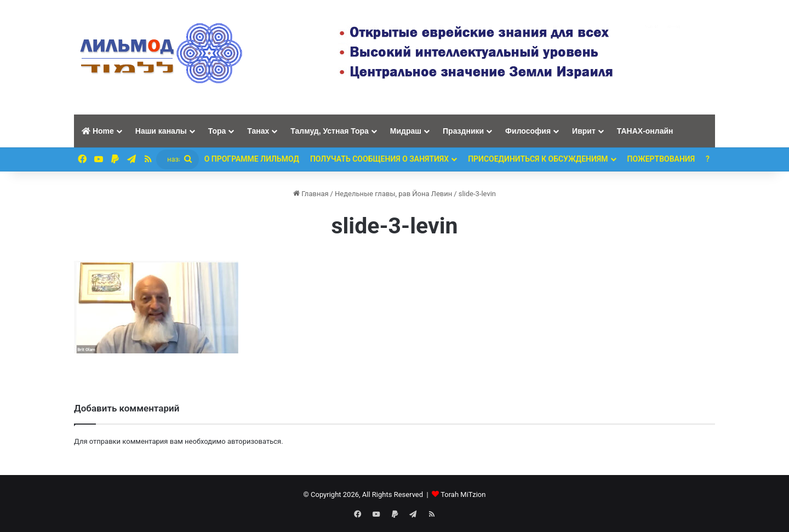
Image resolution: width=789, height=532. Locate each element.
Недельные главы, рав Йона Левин (393, 194)
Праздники (463, 131)
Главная (311, 194)
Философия (528, 131)
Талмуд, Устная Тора (330, 131)
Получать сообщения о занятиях (379, 159)
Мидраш (406, 131)
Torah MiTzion (463, 494)
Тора (217, 131)
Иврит (584, 131)
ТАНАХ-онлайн (645, 131)
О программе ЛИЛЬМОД (252, 159)
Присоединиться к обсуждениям (538, 159)
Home (98, 131)
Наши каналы (161, 131)
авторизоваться (254, 441)
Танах (258, 131)
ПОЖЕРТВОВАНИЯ (661, 159)
